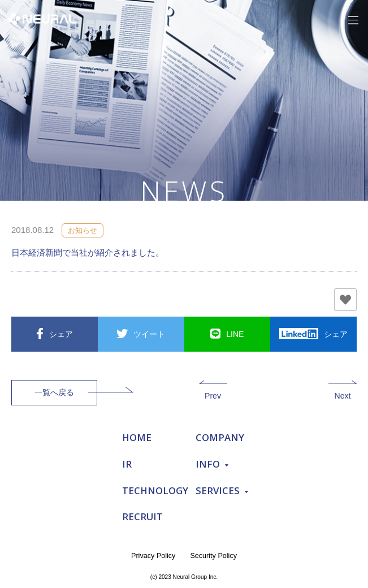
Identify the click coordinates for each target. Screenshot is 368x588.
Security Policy (213, 556)
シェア (61, 334)
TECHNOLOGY (155, 490)
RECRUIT (142, 516)
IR (127, 464)
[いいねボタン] (345, 300)
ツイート (149, 334)
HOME (137, 437)
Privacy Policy (153, 556)
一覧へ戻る (54, 392)
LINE (235, 334)
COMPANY (220, 437)
